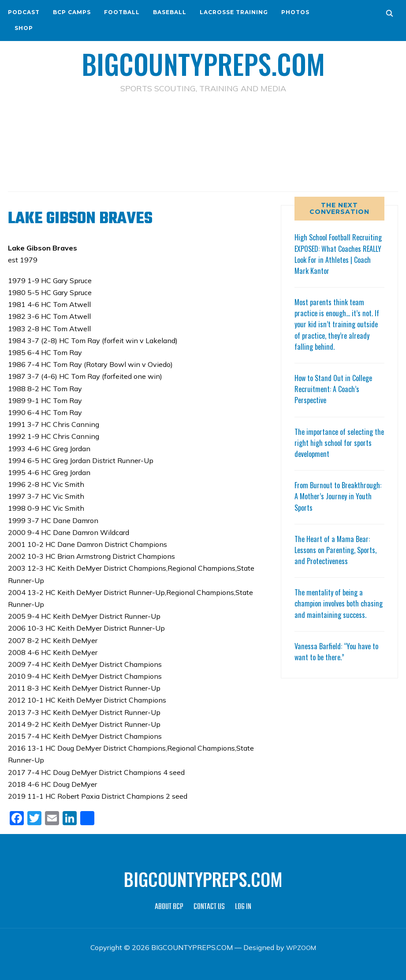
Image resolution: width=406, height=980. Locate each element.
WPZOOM (301, 947)
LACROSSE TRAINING (234, 12)
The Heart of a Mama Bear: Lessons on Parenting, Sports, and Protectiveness (339, 549)
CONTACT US (209, 907)
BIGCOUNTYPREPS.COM (203, 62)
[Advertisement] (203, 133)
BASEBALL (170, 12)
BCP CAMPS (72, 12)
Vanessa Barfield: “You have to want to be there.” (339, 662)
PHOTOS (295, 12)
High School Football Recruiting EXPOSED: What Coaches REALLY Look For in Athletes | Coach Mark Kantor (339, 254)
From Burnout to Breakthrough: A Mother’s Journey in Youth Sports (332, 495)
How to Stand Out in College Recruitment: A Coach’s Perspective (337, 388)
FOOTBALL (122, 12)
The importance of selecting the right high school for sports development (337, 442)
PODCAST (24, 12)
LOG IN (243, 907)
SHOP (24, 28)
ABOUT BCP (169, 907)
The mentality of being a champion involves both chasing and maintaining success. (331, 609)
